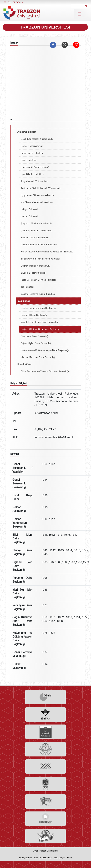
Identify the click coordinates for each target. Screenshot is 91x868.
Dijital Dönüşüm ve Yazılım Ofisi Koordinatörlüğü (45, 371)
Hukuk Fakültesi (29, 160)
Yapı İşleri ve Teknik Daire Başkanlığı (40, 322)
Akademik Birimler (27, 132)
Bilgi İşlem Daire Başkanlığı (35, 336)
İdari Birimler (24, 301)
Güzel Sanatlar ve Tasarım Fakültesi (39, 245)
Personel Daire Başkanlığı (34, 315)
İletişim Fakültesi (29, 216)
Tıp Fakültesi (27, 287)
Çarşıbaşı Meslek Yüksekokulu (36, 230)
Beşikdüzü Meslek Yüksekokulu (37, 139)
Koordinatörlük (25, 364)
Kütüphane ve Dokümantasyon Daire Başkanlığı (45, 350)
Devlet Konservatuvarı (32, 146)
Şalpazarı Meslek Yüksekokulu (36, 223)
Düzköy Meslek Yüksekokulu (35, 266)
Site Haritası (46, 858)
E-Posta (18, 2)
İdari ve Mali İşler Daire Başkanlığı (38, 357)
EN (9, 2)
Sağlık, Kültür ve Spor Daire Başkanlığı (41, 329)
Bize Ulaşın (59, 858)
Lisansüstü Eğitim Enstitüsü (35, 167)
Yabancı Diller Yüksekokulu (35, 237)
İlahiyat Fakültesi (29, 209)
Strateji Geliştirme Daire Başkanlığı (38, 308)
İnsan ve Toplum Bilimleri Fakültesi (38, 280)
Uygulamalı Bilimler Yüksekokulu (37, 195)
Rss (36, 858)
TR (5, 2)
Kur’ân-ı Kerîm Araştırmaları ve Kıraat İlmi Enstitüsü (47, 252)
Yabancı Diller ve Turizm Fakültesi (38, 294)
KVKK (70, 858)
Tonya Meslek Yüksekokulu (35, 181)
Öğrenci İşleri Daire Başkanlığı (36, 343)
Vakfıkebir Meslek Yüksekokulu (37, 202)
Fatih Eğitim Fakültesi (32, 153)
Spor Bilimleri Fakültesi (32, 174)
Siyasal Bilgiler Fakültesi (33, 273)
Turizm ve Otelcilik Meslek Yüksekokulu (41, 188)
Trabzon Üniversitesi (48, 851)
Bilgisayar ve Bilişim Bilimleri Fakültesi (40, 259)
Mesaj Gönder (26, 858)
